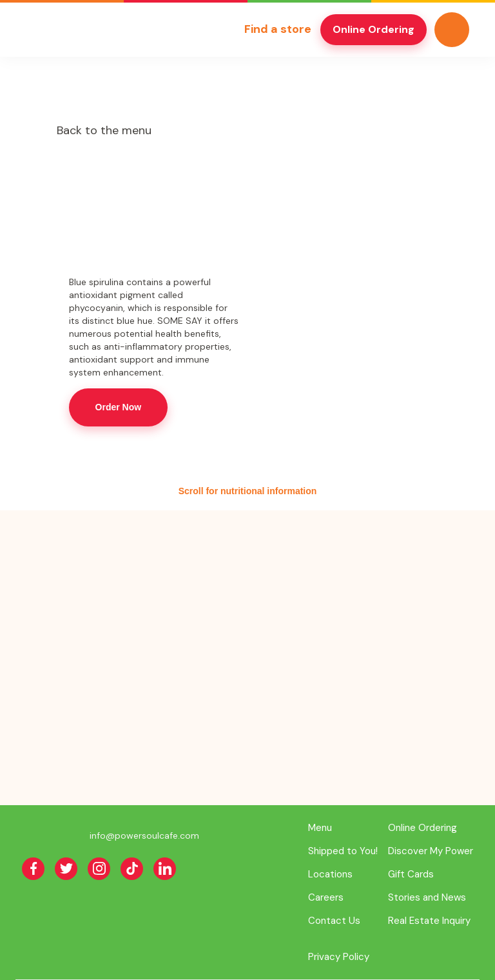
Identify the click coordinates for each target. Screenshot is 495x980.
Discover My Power (431, 851)
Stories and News (427, 897)
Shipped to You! (343, 851)
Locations (330, 874)
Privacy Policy (339, 957)
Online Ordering (374, 29)
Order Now (119, 407)
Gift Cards (411, 874)
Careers (326, 897)
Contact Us (334, 921)
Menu (320, 828)
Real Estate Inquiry (429, 921)
